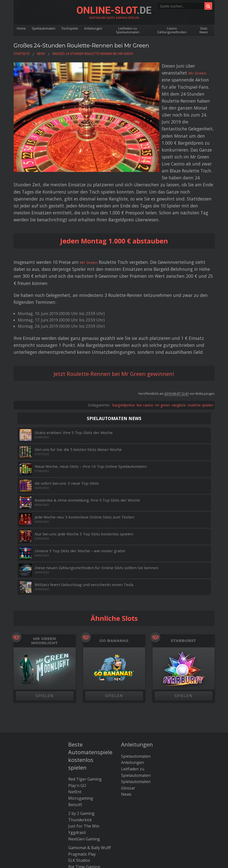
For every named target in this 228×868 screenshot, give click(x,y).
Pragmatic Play (82, 784)
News (126, 724)
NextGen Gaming (84, 769)
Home (22, 28)
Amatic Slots (80, 803)
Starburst (183, 571)
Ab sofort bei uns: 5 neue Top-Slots (67, 414)
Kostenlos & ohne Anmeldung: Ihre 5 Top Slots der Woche (87, 430)
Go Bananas (114, 571)
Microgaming (81, 728)
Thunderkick (80, 750)
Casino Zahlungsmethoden (173, 30)
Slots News (204, 30)
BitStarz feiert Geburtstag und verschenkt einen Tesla (84, 515)
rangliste (179, 335)
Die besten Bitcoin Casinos (114, 812)
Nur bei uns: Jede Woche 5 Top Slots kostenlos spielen (84, 464)
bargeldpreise (124, 335)
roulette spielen (200, 335)
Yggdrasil (77, 763)
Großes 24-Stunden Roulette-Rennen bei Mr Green (99, 45)
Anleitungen (95, 28)
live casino (145, 335)
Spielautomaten (44, 28)
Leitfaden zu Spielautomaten (129, 30)
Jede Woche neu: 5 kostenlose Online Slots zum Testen (84, 447)
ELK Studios (79, 790)
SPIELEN (45, 626)
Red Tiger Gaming (85, 709)
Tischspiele (71, 28)
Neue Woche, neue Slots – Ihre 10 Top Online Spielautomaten (91, 397)
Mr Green (156, 66)
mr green (163, 335)
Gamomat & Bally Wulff (90, 778)
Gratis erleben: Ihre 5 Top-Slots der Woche (74, 363)
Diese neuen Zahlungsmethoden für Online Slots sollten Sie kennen (97, 498)
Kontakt (147, 818)
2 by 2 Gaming (81, 744)
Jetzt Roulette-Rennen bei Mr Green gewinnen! (114, 303)
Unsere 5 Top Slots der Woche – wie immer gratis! (80, 481)
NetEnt (75, 722)
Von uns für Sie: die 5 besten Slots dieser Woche (78, 380)
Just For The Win (84, 756)
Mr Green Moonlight (45, 571)
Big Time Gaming (84, 797)
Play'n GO (77, 715)
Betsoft (75, 735)
